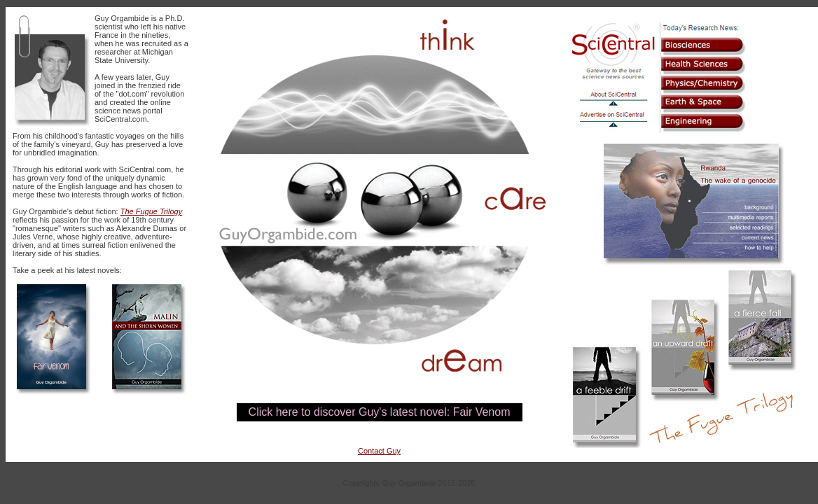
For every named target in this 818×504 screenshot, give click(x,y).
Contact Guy (379, 451)
